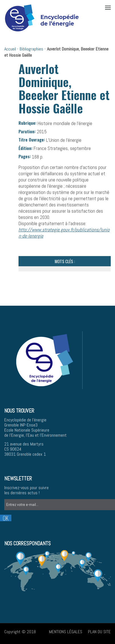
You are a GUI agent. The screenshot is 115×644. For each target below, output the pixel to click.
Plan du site (99, 632)
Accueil (10, 49)
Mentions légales (66, 632)
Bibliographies (31, 49)
